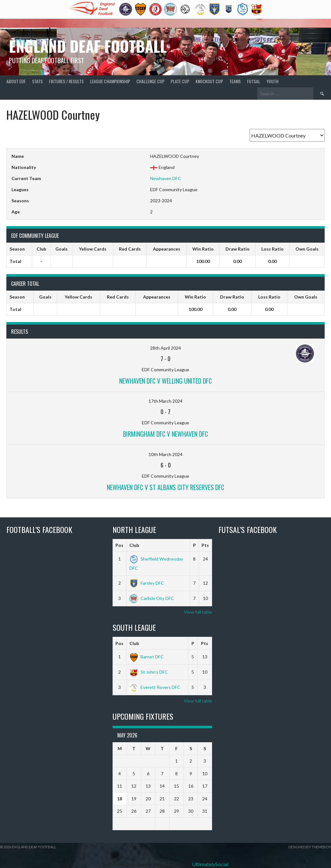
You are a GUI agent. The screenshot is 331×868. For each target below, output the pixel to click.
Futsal (254, 81)
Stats (37, 81)
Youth (272, 81)
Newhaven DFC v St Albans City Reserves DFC (165, 487)
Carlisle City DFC (152, 598)
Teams (235, 81)
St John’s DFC (149, 672)
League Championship (110, 81)
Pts (205, 545)
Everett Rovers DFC (155, 687)
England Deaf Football (88, 46)
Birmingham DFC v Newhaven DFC (165, 434)
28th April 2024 (165, 348)
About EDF (16, 81)
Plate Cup (180, 81)
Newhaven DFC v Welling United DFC (165, 381)
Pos (119, 545)
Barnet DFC (147, 657)
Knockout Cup (209, 81)
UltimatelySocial (210, 864)
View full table (198, 612)
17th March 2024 (165, 401)
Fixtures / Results (66, 81)
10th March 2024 (165, 454)
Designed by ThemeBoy (310, 847)
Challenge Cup (150, 81)
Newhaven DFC (165, 178)
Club (134, 545)
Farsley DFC (147, 583)
